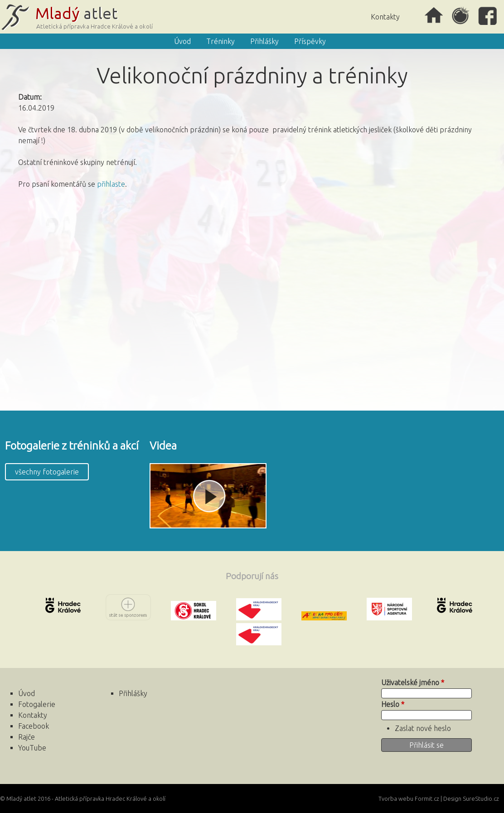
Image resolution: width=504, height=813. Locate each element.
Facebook (488, 16)
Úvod (434, 16)
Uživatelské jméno (413, 682)
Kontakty (385, 17)
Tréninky (220, 41)
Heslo (393, 704)
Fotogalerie (37, 704)
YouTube (32, 748)
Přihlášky (264, 41)
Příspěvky (310, 41)
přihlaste (111, 184)
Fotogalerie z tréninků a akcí (72, 446)
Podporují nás (252, 576)
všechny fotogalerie (47, 472)
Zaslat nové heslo (423, 728)
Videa (163, 446)
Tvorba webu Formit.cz (409, 798)
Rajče (461, 16)
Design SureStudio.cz (471, 798)
